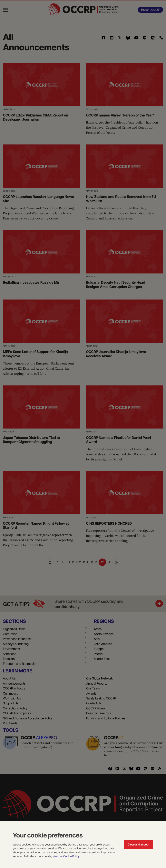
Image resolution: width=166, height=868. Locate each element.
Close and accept (138, 844)
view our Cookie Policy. (66, 856)
